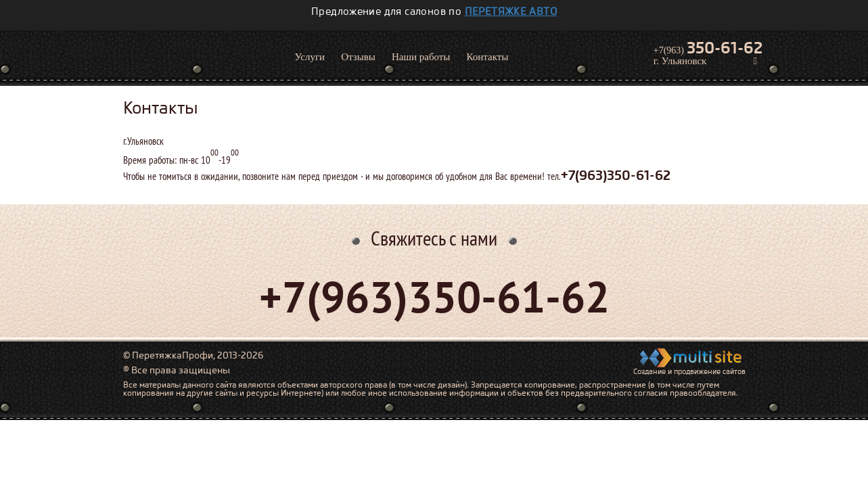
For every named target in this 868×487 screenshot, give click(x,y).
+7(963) (708, 48)
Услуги (310, 57)
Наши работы (421, 57)
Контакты (487, 57)
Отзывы (358, 57)
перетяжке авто (511, 11)
